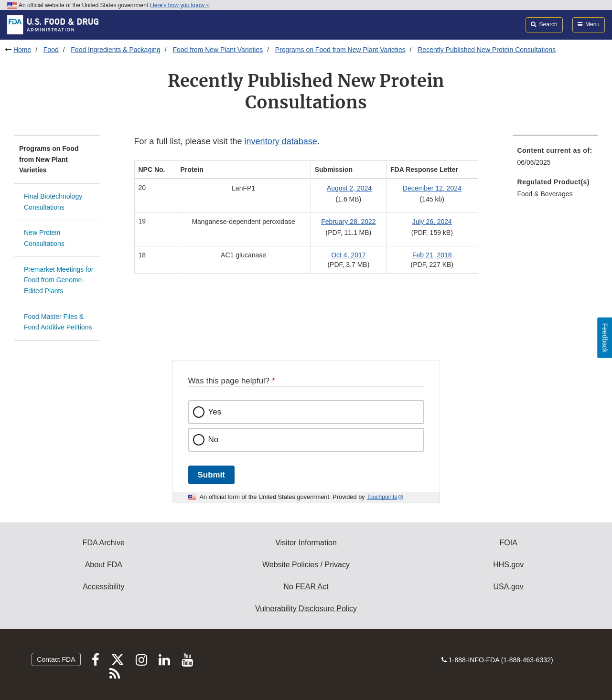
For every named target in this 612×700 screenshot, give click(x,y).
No (214, 440)
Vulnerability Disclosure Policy (306, 609)
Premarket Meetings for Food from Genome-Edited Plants (59, 280)
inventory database (281, 141)
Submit (211, 475)
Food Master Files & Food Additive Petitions (58, 322)
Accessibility (103, 587)
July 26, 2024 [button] (432, 222)
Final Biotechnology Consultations (53, 202)
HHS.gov (508, 565)
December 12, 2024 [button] (432, 188)
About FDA (104, 565)
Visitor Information (306, 543)
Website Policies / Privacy (306, 565)
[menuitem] (555, 159)
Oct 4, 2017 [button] (348, 255)
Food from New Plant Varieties (218, 50)
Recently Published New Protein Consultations (487, 50)
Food (51, 50)
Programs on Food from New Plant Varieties (340, 50)
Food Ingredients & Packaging (116, 50)
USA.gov (509, 587)
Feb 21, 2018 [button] (432, 255)
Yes (215, 412)
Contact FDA (56, 659)
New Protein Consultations (44, 238)
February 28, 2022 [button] (348, 222)
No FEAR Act (306, 587)
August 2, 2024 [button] (349, 188)
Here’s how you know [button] (180, 5)
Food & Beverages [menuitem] (545, 194)
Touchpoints (382, 497)
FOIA (508, 543)
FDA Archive (104, 543)
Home (22, 50)
